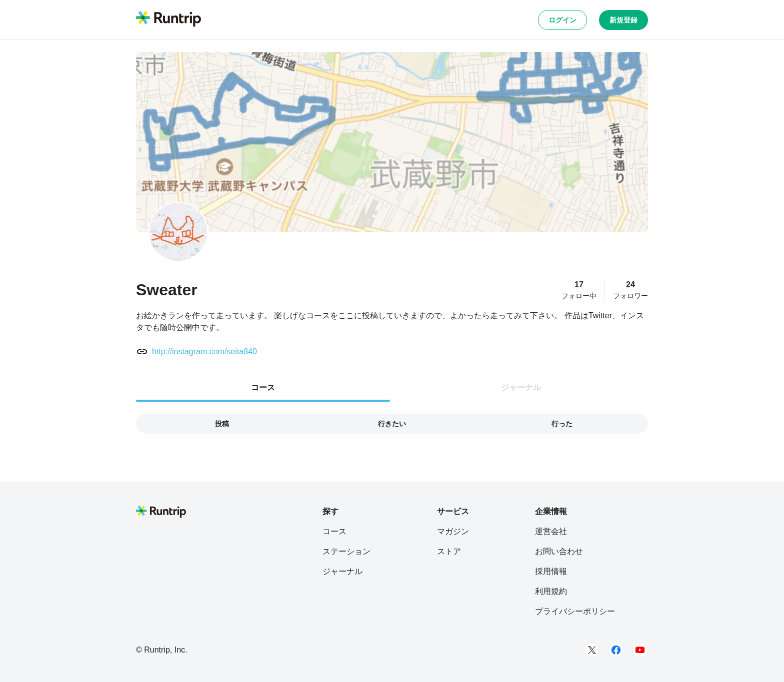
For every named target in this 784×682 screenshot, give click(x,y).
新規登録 (623, 20)
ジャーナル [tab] (521, 387)
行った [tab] (562, 424)
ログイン (562, 20)
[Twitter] (592, 650)
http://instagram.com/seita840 (204, 351)
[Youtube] (640, 650)
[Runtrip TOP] (168, 19)
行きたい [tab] (392, 424)
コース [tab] (263, 387)
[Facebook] (616, 650)
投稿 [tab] (222, 424)
